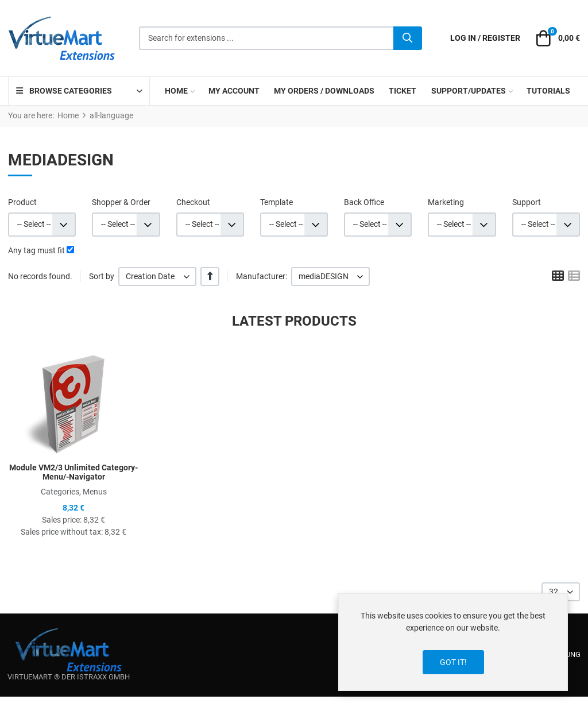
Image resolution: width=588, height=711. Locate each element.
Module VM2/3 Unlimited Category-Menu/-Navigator (73, 472)
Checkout (193, 202)
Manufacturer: (262, 276)
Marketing (446, 202)
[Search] (408, 38)
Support (527, 202)
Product (22, 202)
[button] (556, 38)
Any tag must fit (36, 250)
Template (276, 202)
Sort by (102, 276)
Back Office (364, 202)
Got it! (453, 662)
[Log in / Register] (485, 38)
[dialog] (453, 642)
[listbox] (157, 277)
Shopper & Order (121, 202)
